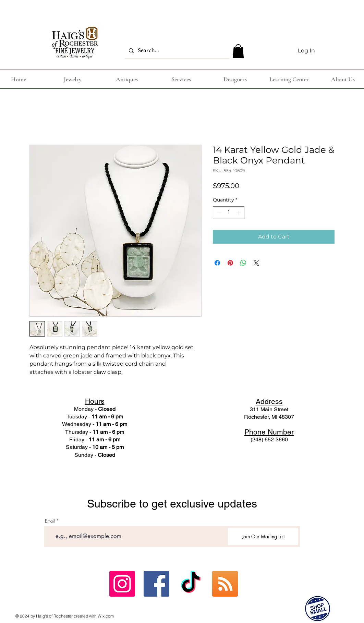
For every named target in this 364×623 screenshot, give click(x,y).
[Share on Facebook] (217, 263)
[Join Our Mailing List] (263, 536)
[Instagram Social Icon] (122, 584)
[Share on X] (256, 263)
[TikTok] (191, 584)
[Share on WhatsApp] (243, 263)
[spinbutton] (229, 213)
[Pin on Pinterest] (230, 263)
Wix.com (106, 616)
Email (50, 521)
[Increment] (239, 213)
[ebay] (225, 584)
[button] (238, 51)
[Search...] (176, 51)
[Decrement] (218, 213)
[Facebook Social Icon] (156, 584)
